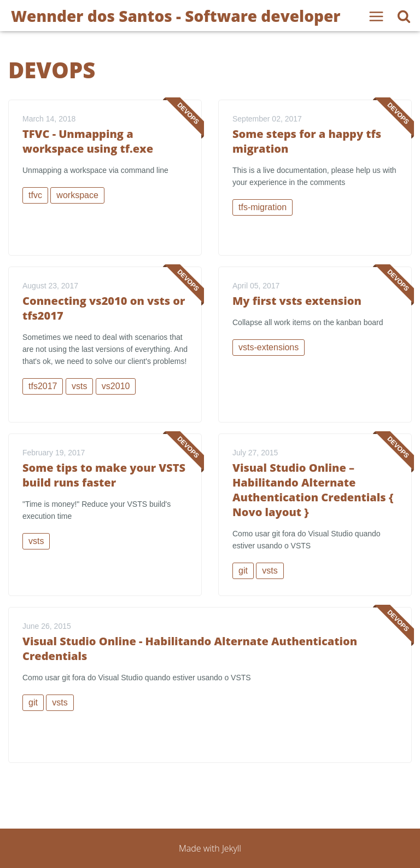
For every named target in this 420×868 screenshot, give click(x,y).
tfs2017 (43, 386)
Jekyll (232, 848)
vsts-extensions (269, 347)
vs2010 (116, 386)
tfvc (35, 195)
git (243, 571)
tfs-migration (262, 207)
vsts (79, 386)
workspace (77, 195)
